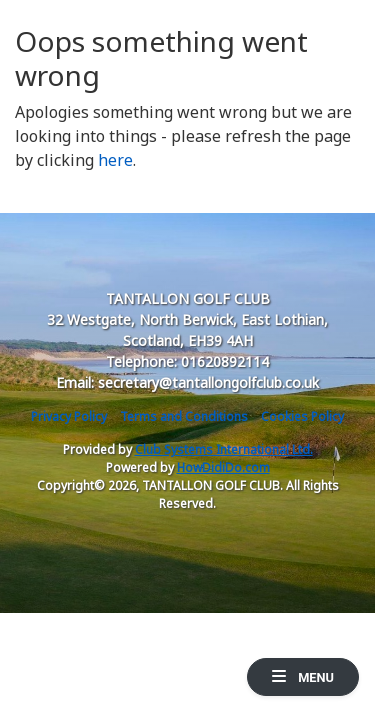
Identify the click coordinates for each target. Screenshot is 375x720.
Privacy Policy (69, 416)
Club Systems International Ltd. (224, 449)
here (115, 160)
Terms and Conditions (184, 416)
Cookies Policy (302, 416)
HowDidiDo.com (223, 467)
